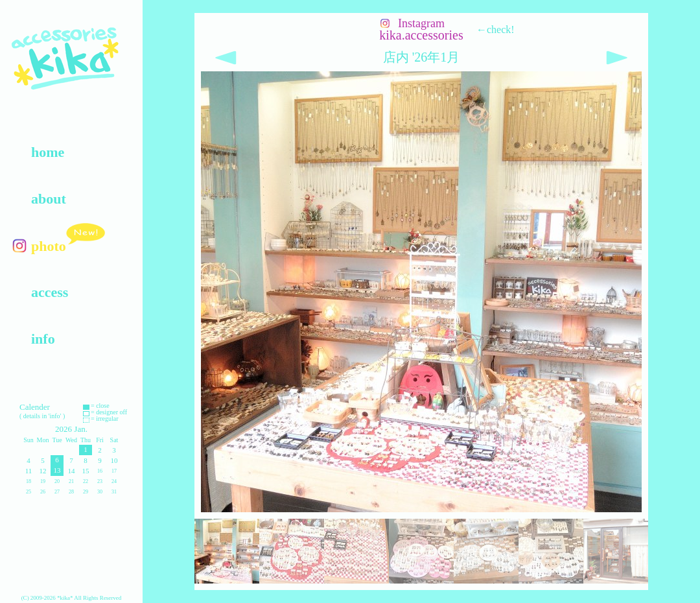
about (49, 199)
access (50, 292)
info (43, 339)
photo (49, 246)
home (48, 152)
